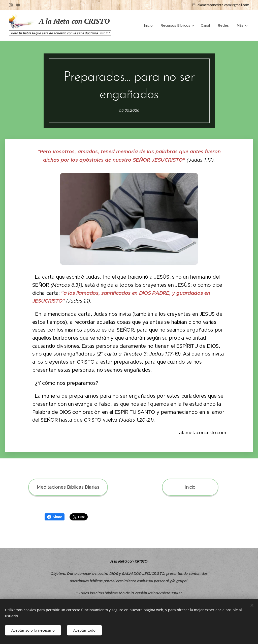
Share (55, 517)
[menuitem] (150, 25)
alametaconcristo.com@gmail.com (223, 5)
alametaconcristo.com (203, 433)
